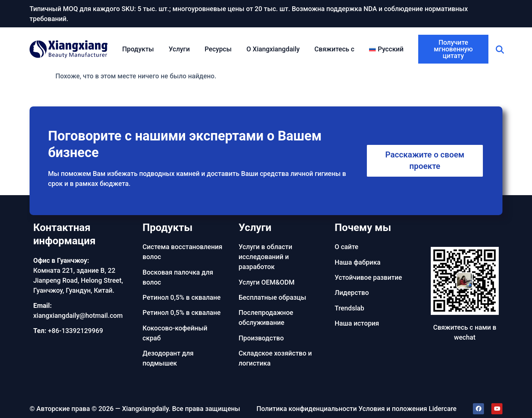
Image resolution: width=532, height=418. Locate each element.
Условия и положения (393, 409)
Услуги (179, 49)
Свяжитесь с (334, 49)
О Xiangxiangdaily (273, 49)
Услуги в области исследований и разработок (265, 257)
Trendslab (349, 308)
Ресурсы (218, 49)
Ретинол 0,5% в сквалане (182, 297)
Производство (261, 338)
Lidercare (443, 409)
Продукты (138, 49)
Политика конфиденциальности (307, 409)
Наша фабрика (358, 262)
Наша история (357, 323)
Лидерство (352, 293)
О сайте (347, 247)
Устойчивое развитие (368, 277)
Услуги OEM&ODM (267, 282)
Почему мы (363, 227)
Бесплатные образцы (272, 297)
